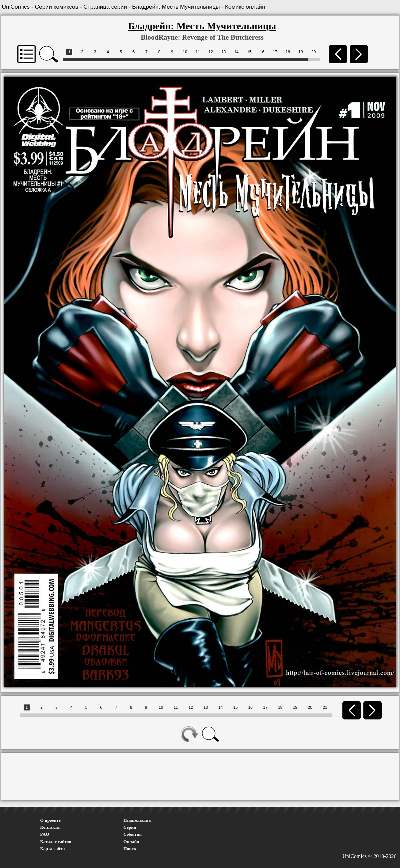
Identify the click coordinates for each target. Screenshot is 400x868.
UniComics (16, 7)
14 (236, 52)
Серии (130, 827)
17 (275, 52)
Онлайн (132, 842)
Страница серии (105, 7)
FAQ (45, 834)
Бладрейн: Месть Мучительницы (176, 7)
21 (325, 707)
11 (198, 52)
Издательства (137, 820)
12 (211, 52)
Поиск (130, 849)
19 (301, 52)
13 (224, 52)
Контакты (50, 827)
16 (262, 52)
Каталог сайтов (56, 842)
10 (185, 52)
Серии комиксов (57, 7)
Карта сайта (53, 849)
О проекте (51, 820)
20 (314, 52)
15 (249, 52)
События (133, 834)
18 (288, 52)
